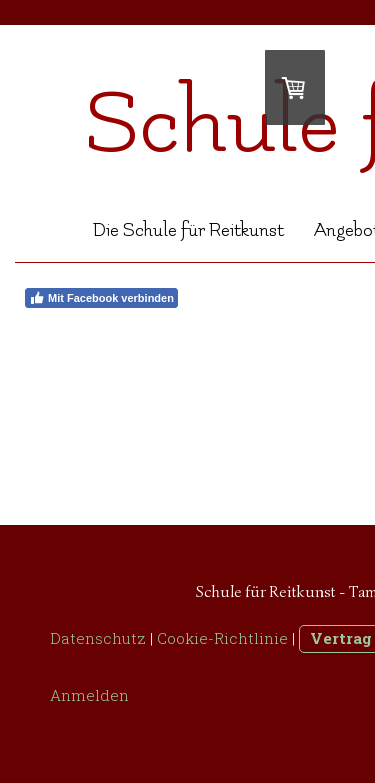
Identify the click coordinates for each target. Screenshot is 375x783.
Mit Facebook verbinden (101, 298)
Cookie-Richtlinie (222, 638)
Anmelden (89, 695)
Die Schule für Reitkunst (188, 230)
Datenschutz (98, 638)
